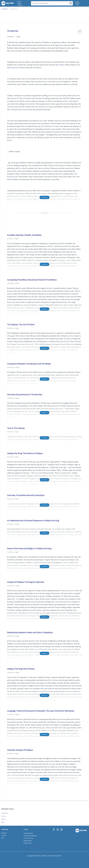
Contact (4, 835)
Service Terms (28, 843)
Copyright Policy (28, 833)
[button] (80, 32)
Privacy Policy (28, 841)
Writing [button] (20, 5)
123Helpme (5, 9)
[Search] (71, 4)
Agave (3, 822)
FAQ (2, 838)
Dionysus (15, 68)
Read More (44, 264)
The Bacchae (5, 813)
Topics (19, 3)
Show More (44, 197)
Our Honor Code (28, 838)
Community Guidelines (30, 836)
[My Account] (78, 3)
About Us (4, 833)
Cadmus (61, 65)
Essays (19, 2)
